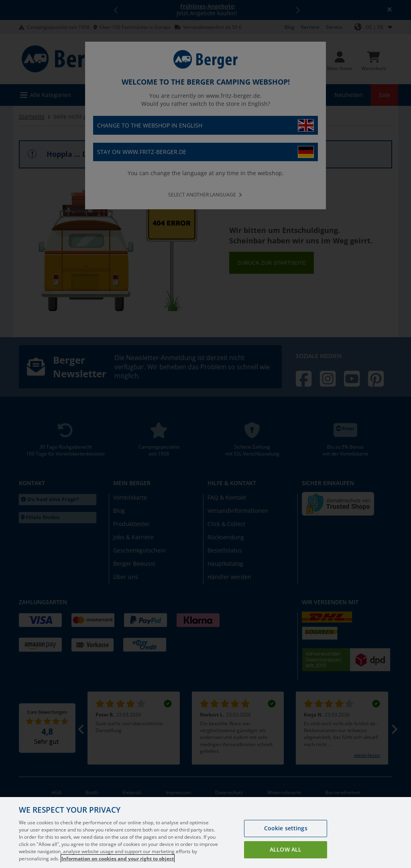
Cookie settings (286, 838)
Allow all (286, 859)
